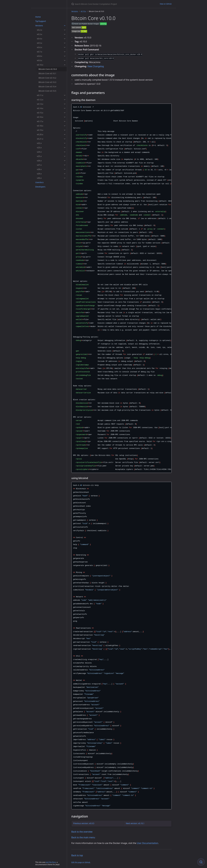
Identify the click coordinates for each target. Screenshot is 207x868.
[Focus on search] (201, 862)
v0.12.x (40, 100)
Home (38, 17)
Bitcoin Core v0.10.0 (48, 69)
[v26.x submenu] (65, 161)
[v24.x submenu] (65, 152)
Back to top (77, 855)
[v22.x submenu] (65, 143)
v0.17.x (40, 121)
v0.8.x (39, 56)
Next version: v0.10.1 (135, 823)
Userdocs (39, 182)
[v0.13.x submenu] (65, 104)
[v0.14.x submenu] (65, 108)
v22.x (39, 143)
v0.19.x (40, 130)
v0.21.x (40, 139)
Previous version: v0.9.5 (84, 823)
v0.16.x (40, 117)
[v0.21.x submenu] (65, 139)
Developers (40, 187)
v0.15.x (40, 113)
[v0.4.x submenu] (65, 39)
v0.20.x (40, 134)
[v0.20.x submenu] (65, 134)
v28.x (39, 169)
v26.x (39, 161)
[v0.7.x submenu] (65, 52)
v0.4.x (39, 39)
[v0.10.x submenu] (65, 65)
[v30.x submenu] (65, 178)
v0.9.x (39, 60)
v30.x (39, 178)
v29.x (39, 174)
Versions (39, 26)
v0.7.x (39, 52)
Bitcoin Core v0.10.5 (47, 91)
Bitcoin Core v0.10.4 (47, 87)
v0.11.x (40, 95)
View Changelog (96, 66)
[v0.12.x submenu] (65, 100)
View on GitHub (166, 4)
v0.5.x (39, 43)
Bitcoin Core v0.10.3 (47, 82)
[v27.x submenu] (65, 165)
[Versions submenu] (65, 26)
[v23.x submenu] (65, 148)
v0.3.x (39, 34)
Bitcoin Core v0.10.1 (47, 73)
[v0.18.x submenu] (65, 126)
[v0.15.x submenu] (65, 113)
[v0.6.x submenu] (65, 47)
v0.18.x (40, 126)
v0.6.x (39, 47)
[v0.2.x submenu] (65, 30)
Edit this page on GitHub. (81, 862)
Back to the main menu (83, 837)
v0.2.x (39, 30)
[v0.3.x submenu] (65, 34)
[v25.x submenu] (65, 156)
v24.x (39, 152)
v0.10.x (40, 65)
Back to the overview (82, 832)
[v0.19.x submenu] (65, 130)
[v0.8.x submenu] (65, 56)
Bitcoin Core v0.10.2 (47, 78)
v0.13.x (40, 104)
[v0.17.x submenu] (65, 121)
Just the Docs (51, 862)
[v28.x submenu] (65, 169)
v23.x (39, 147)
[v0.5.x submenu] (65, 43)
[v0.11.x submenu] (65, 95)
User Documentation (147, 843)
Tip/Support (41, 21)
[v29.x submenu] (65, 174)
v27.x (39, 165)
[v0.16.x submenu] (65, 117)
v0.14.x (40, 108)
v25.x (39, 156)
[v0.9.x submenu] (65, 60)
